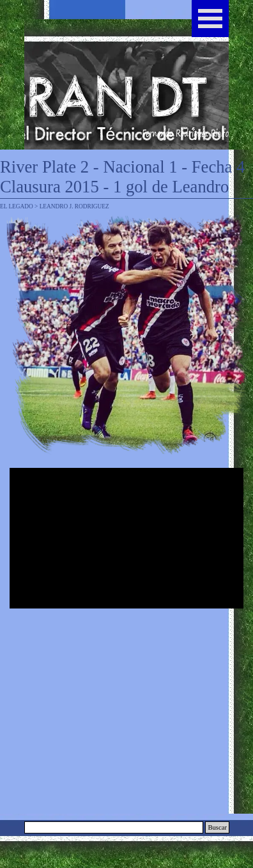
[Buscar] (114, 827)
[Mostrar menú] (210, 19)
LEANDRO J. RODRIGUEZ (74, 206)
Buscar (217, 827)
